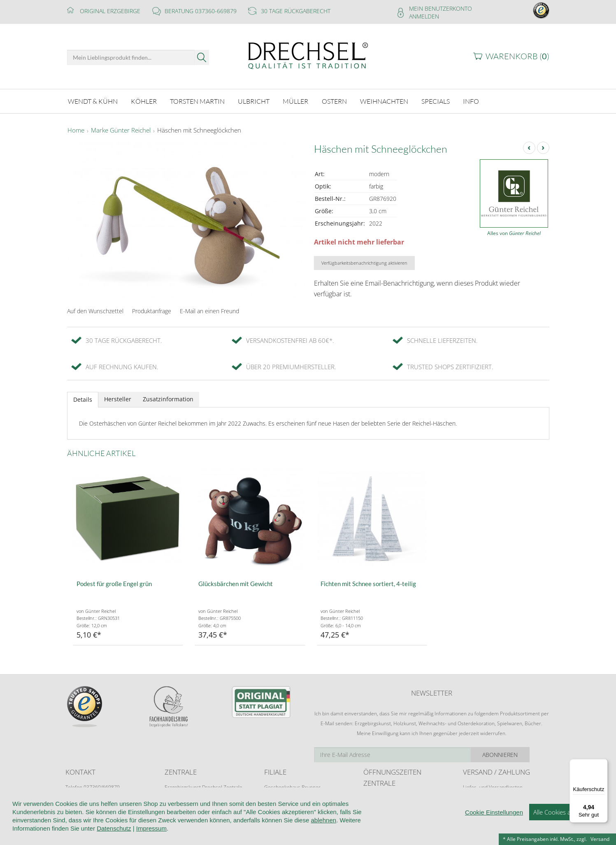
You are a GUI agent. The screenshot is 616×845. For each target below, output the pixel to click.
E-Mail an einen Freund (209, 310)
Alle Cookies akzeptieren (566, 830)
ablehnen (323, 838)
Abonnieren (520, 753)
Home (76, 129)
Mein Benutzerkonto (440, 8)
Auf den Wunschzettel (95, 310)
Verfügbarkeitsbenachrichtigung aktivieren (364, 262)
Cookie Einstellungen (494, 830)
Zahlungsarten (479, 802)
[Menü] (603, 764)
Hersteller (118, 398)
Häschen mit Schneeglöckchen (199, 129)
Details (83, 398)
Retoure (472, 794)
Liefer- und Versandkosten (493, 786)
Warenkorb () (517, 56)
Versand (600, 839)
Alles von (514, 232)
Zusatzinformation (168, 398)
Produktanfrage (152, 310)
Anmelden (424, 16)
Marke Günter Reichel (121, 129)
